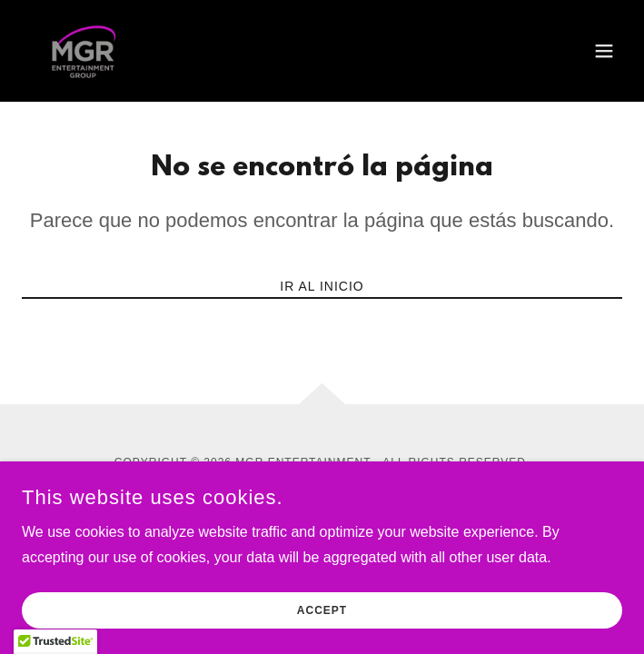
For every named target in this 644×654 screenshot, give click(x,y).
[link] (86, 51)
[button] (604, 51)
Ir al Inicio (322, 286)
